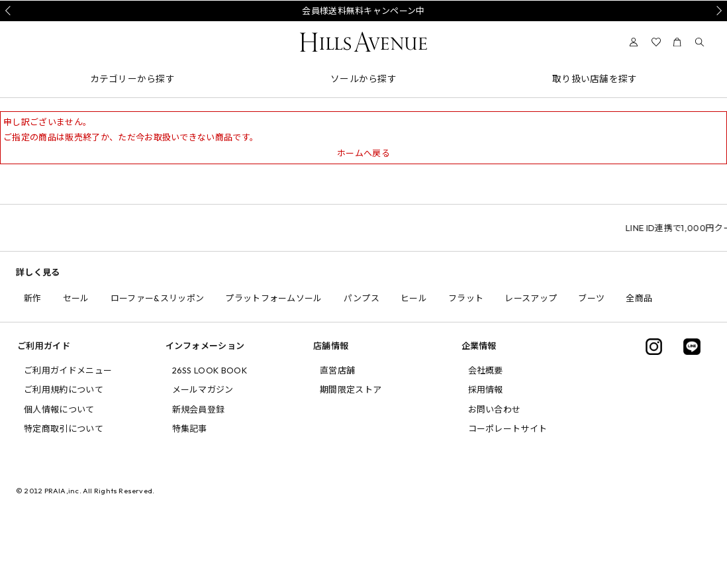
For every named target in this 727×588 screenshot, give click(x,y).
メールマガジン (203, 389)
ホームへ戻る (363, 153)
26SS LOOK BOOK (210, 370)
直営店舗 (337, 370)
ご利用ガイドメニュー (68, 370)
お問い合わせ (495, 409)
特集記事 (190, 428)
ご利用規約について (64, 389)
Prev (10, 11)
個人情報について (59, 409)
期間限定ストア (351, 389)
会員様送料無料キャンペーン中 (363, 11)
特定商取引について (64, 428)
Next (717, 11)
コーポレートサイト (508, 428)
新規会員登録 (199, 409)
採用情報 (486, 389)
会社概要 (486, 370)
